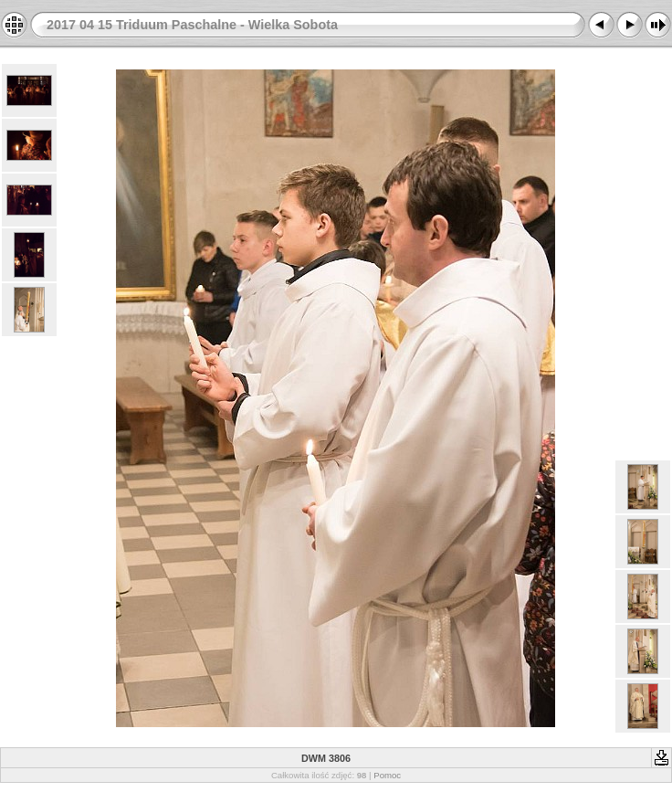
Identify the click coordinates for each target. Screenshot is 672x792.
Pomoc (387, 775)
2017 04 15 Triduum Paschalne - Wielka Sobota (192, 25)
